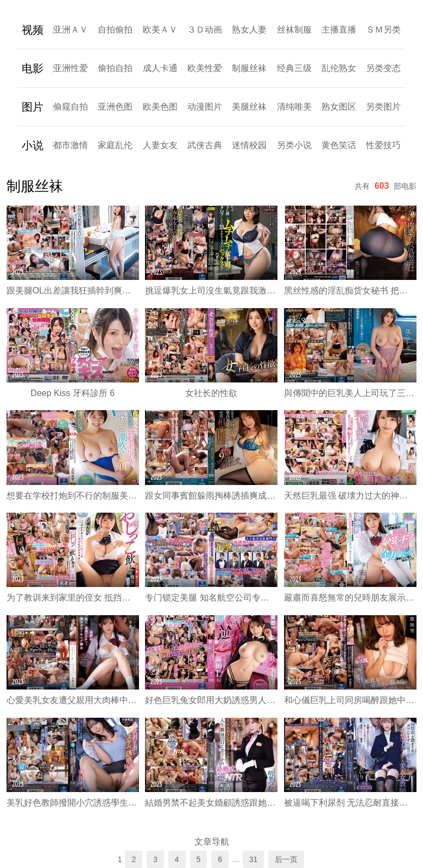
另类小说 (294, 145)
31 (254, 859)
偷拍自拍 (115, 68)
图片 (33, 107)
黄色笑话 (339, 145)
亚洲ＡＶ (71, 30)
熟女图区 (339, 107)
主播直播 (339, 30)
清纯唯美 (294, 107)
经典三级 (294, 68)
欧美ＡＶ (160, 30)
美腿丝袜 (249, 107)
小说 (33, 145)
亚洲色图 (115, 107)
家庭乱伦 (115, 145)
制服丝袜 (249, 68)
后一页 (286, 859)
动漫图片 (205, 107)
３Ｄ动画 (205, 30)
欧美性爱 (205, 68)
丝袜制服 (294, 30)
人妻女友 (160, 145)
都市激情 (71, 145)
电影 (33, 68)
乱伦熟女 (339, 68)
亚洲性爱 (71, 68)
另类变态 (383, 68)
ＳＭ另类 (383, 30)
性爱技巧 (383, 145)
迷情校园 (249, 145)
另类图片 (383, 107)
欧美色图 (160, 107)
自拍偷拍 (115, 30)
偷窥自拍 (71, 107)
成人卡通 (160, 68)
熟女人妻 (249, 30)
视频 (33, 30)
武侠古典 (205, 145)
